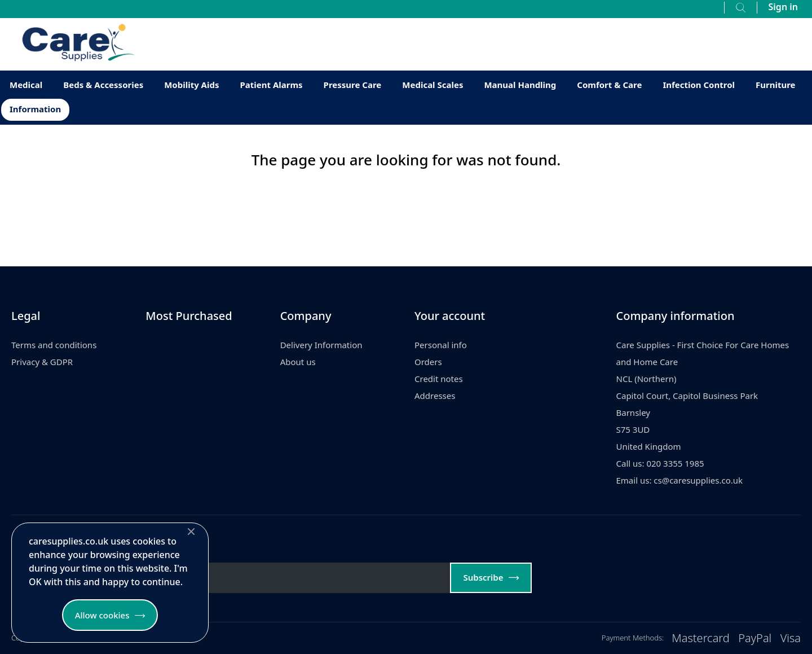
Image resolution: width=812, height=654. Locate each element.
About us (298, 362)
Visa (791, 638)
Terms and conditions (54, 345)
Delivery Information (321, 345)
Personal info (441, 345)
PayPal (755, 638)
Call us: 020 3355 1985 (660, 463)
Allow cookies (102, 615)
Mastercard (701, 638)
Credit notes (439, 379)
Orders (428, 362)
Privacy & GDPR (42, 362)
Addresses (435, 396)
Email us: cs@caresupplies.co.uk (680, 480)
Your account (450, 316)
